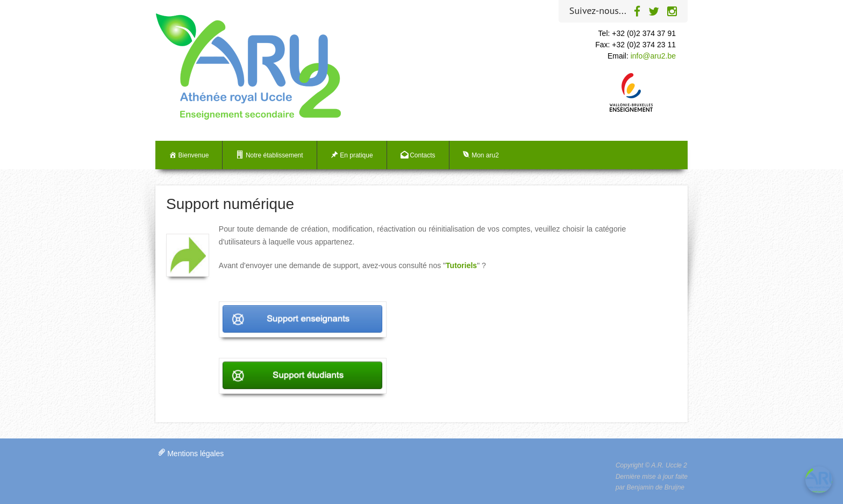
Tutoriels (461, 265)
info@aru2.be (653, 56)
